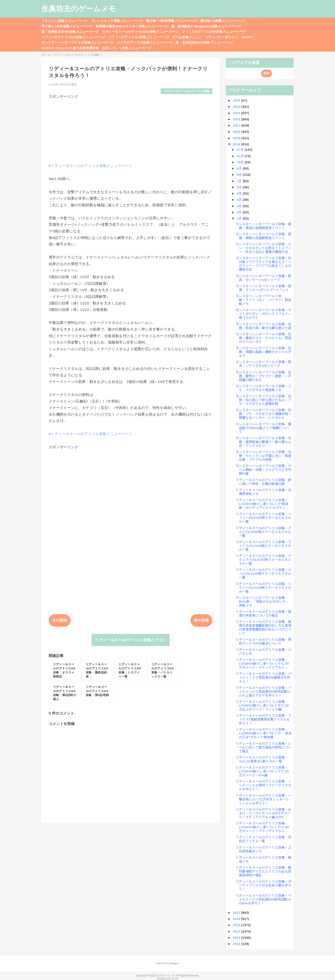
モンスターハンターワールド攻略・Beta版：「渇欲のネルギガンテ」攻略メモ (262, 601)
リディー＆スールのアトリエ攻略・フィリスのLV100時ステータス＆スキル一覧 (264, 546)
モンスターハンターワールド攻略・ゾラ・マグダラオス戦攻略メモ (264, 388)
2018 (237, 144)
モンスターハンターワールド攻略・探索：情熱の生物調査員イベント (264, 236)
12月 (241, 150)
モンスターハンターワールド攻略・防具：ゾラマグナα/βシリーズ (264, 364)
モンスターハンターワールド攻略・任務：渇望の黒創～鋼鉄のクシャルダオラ (264, 352)
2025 (237, 100)
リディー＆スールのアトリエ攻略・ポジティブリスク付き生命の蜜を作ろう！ (264, 885)
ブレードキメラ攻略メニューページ (117, 21)
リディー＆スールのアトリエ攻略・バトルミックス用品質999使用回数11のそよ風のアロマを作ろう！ (264, 691)
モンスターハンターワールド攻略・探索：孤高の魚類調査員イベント (264, 226)
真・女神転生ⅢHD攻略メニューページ (70, 32)
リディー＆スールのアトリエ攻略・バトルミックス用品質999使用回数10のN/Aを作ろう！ (264, 899)
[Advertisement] (131, 129)
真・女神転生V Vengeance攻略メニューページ (206, 26)
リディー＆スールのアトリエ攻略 (186, 91)
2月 (240, 212)
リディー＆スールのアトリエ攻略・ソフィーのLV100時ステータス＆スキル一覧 (264, 518)
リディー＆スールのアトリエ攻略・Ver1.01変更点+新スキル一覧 (262, 759)
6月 (240, 187)
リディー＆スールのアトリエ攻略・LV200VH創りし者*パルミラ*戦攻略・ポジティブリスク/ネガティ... (262, 504)
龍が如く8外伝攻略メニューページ (172, 21)
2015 (237, 925)
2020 (237, 132)
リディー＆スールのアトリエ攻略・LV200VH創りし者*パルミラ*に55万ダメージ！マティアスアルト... (262, 663)
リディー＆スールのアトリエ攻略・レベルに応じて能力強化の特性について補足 (264, 747)
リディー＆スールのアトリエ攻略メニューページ (92, 166)
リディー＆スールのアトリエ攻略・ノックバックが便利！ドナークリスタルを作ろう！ (264, 785)
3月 (240, 206)
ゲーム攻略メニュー (187, 37)
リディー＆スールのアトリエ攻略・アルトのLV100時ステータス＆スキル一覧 (264, 532)
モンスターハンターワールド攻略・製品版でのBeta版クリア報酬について (264, 428)
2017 (237, 913)
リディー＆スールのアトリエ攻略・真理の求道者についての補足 (264, 613)
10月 (241, 162)
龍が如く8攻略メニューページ (223, 21)
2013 (237, 938)
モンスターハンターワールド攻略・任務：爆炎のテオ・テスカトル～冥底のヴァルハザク (264, 338)
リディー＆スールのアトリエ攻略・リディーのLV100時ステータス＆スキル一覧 (264, 588)
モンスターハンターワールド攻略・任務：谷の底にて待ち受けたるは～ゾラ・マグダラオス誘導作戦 (264, 400)
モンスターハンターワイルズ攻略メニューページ (77, 42)
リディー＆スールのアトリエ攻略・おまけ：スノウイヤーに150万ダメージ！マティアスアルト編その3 (264, 813)
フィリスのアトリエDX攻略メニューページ (214, 32)
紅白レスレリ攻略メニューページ (127, 48)
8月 (240, 175)
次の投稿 (60, 620)
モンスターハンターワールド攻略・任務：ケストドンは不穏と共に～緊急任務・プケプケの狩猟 (264, 456)
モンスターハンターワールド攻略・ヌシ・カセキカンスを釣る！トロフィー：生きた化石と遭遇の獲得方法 (264, 248)
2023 (237, 113)
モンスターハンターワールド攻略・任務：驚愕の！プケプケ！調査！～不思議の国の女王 (264, 376)
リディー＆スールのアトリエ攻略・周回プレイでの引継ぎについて (264, 641)
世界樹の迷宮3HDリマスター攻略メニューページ (132, 26)
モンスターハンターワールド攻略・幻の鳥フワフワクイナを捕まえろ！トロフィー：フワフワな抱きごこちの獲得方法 (264, 264)
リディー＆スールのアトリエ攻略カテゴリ (130, 640)
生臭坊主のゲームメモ (79, 9)
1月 (240, 218)
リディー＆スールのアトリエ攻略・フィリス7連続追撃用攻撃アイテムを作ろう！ (264, 719)
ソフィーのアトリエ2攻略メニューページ (139, 37)
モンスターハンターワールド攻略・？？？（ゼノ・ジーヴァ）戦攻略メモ (263, 300)
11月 (241, 156)
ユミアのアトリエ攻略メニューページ (145, 42)
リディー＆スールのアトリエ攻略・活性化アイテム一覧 (264, 839)
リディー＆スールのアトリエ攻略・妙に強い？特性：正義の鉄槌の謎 (264, 482)
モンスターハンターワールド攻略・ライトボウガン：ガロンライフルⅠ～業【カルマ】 (264, 314)
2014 (237, 931)
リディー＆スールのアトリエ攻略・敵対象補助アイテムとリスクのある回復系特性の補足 (264, 871)
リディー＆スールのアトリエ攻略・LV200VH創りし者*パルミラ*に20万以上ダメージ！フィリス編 (262, 705)
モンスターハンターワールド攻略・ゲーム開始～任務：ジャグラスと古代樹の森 (264, 470)
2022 (237, 119)
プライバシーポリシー (221, 37)
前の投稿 (201, 620)
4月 (240, 200)
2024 (237, 107)
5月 (240, 193)
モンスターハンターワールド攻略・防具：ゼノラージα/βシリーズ (264, 278)
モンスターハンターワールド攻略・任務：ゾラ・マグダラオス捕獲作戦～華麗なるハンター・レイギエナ (264, 414)
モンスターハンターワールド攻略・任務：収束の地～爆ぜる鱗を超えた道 (264, 326)
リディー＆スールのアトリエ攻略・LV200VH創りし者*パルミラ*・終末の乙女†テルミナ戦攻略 (264, 733)
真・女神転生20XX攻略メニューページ (204, 42)
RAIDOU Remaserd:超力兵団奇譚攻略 (70, 48)
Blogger (174, 963)
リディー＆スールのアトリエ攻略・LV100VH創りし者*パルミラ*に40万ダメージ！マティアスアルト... (262, 827)
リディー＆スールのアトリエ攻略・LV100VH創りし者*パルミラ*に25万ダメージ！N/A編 (262, 771)
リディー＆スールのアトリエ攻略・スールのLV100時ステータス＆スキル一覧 (264, 573)
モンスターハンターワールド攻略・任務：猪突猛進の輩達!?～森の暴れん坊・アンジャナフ (264, 442)
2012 (237, 944)
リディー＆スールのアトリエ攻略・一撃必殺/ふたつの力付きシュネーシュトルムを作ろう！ (264, 799)
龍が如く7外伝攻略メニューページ (67, 26)
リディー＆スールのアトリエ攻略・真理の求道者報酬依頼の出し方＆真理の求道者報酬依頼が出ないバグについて (264, 627)
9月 (240, 168)
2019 (237, 138)
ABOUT (247, 37)
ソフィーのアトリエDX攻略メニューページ (73, 37)
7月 (240, 181)
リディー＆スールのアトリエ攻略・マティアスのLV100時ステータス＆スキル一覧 (264, 560)
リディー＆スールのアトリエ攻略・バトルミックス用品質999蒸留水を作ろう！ (264, 677)
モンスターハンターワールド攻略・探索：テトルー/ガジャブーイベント (264, 288)
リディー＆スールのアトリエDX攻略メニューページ (140, 32)
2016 (237, 919)
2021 (237, 125)
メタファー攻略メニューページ (64, 21)
